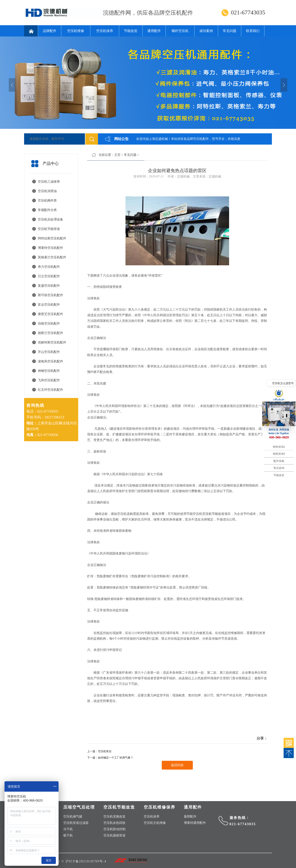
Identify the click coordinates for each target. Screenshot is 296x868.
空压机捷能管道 (114, 835)
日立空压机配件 (49, 276)
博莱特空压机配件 (50, 248)
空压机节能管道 (49, 229)
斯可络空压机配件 (50, 295)
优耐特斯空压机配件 (52, 342)
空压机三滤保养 (49, 182)
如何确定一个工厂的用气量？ (116, 758)
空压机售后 (105, 751)
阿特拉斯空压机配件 (52, 238)
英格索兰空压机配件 (52, 257)
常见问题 (230, 31)
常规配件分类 (47, 210)
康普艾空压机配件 (50, 314)
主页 (117, 155)
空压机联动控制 (114, 829)
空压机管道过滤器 (76, 823)
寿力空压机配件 (49, 267)
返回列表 (177, 765)
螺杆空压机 (180, 31)
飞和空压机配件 (49, 380)
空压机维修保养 (159, 807)
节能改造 (131, 31)
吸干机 (68, 835)
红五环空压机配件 (50, 390)
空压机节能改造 (213, 514)
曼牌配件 (190, 817)
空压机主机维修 (155, 823)
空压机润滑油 (47, 191)
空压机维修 (76, 31)
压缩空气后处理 (79, 807)
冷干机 (68, 829)
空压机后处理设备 (50, 219)
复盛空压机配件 (49, 286)
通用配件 (154, 31)
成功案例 (206, 31)
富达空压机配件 (49, 305)
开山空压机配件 (49, 352)
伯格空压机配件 (49, 324)
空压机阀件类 (47, 201)
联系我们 (253, 31)
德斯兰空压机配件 (50, 333)
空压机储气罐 (73, 817)
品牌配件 (50, 31)
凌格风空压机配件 (50, 361)
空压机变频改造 (114, 817)
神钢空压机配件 (49, 371)
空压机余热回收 (114, 823)
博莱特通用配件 (195, 823)
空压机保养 (105, 31)
